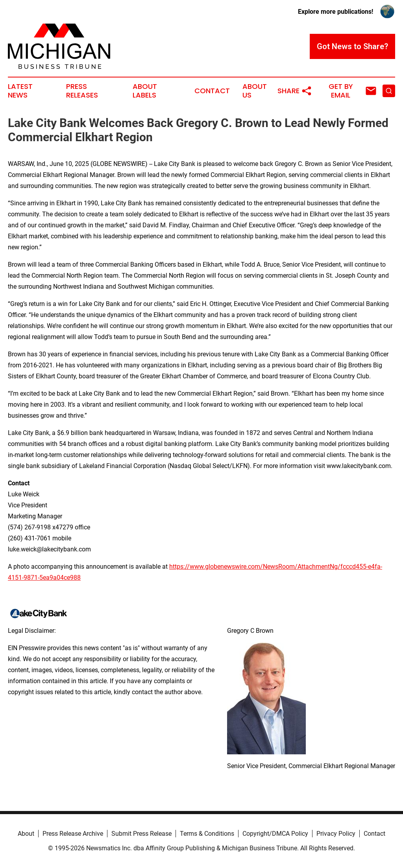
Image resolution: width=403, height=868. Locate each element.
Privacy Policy (336, 834)
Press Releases (82, 91)
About (26, 834)
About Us (255, 91)
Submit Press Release (141, 834)
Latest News (20, 91)
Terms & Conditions (207, 834)
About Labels (145, 91)
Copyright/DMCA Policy (275, 834)
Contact (212, 91)
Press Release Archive (73, 834)
